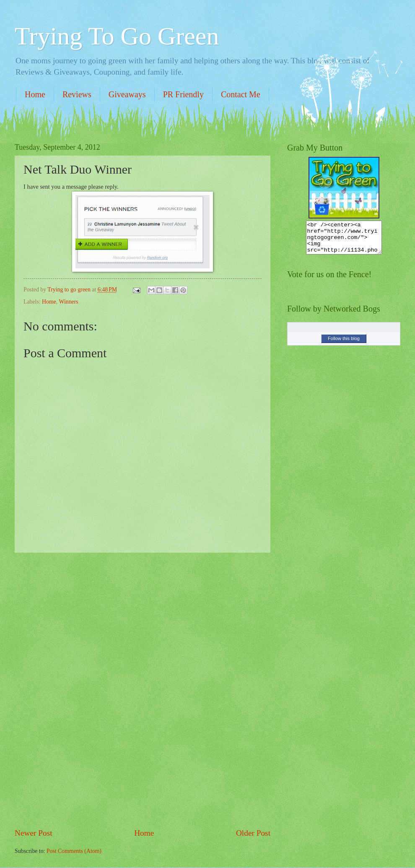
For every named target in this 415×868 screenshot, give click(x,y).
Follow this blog (344, 345)
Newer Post (34, 833)
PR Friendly (183, 94)
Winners (68, 302)
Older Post (253, 833)
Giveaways (127, 94)
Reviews (77, 94)
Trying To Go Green (117, 36)
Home (35, 94)
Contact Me (241, 94)
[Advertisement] (143, 690)
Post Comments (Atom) (74, 851)
